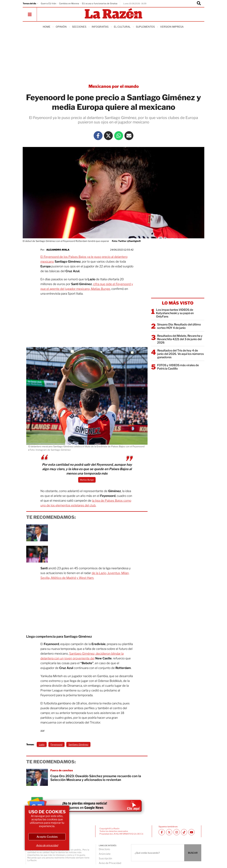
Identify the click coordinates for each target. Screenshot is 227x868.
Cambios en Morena (69, 3)
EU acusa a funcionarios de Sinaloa (100, 3)
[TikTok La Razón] (184, 832)
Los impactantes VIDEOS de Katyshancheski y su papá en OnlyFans (175, 313)
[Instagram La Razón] (177, 832)
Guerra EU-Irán (49, 3)
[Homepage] (113, 14)
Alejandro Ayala (58, 250)
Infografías (100, 27)
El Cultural (122, 27)
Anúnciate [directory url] (105, 854)
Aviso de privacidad (47, 845)
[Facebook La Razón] (98, 136)
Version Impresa (172, 27)
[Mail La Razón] (129, 136)
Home (47, 27)
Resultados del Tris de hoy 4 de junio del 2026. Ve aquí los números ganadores (181, 354)
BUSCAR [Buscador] (193, 853)
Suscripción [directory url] (105, 858)
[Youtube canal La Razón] (191, 832)
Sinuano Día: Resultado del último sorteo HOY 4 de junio (179, 326)
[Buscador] (199, 4)
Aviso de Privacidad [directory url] (110, 863)
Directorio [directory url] (104, 849)
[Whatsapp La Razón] (119, 136)
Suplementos (145, 27)
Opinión (61, 27)
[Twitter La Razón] (108, 136)
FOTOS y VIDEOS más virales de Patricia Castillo (178, 367)
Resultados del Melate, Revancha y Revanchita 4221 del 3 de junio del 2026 (180, 339)
